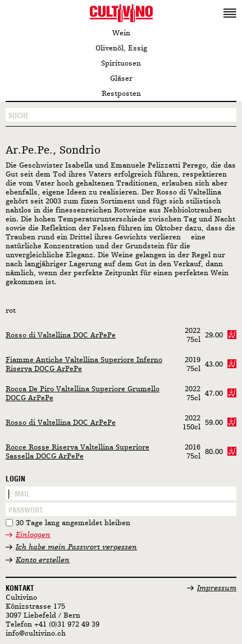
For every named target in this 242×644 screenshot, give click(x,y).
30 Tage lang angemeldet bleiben (73, 523)
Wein (121, 33)
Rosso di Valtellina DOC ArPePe (61, 335)
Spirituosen (121, 64)
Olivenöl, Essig (121, 48)
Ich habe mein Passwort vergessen (76, 547)
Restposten (121, 94)
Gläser (121, 79)
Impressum (217, 588)
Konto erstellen (43, 560)
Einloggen (33, 535)
